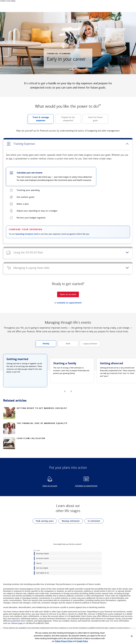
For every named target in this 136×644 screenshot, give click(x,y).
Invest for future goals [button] (93, 120)
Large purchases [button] (89, 345)
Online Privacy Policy (64, 641)
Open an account (45, 486)
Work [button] (64, 345)
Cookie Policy (82, 641)
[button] (68, 144)
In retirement (92, 521)
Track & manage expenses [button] (38, 120)
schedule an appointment (69, 303)
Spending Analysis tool (26, 234)
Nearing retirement (69, 521)
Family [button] (42, 345)
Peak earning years (43, 521)
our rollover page (15, 623)
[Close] (132, 636)
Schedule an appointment (84, 486)
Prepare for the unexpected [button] (65, 120)
